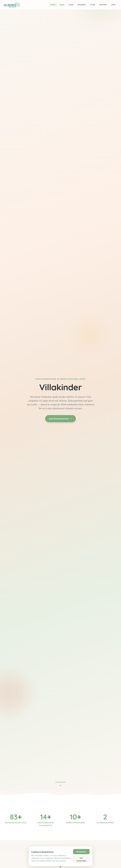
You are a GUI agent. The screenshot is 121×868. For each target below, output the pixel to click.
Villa (62, 5)
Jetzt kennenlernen (60, 419)
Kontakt (103, 5)
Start (53, 5)
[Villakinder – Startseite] (12, 5)
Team (71, 5)
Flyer (93, 5)
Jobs (113, 5)
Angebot (82, 5)
